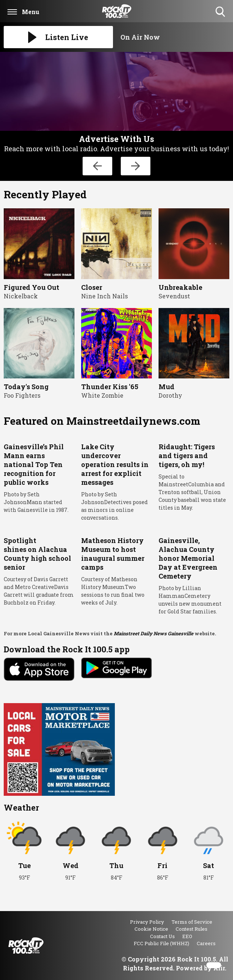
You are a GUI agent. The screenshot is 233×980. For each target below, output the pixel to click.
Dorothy (170, 395)
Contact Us (162, 936)
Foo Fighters (22, 395)
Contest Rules (192, 929)
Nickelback (21, 296)
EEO (187, 936)
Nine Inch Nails (104, 296)
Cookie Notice (151, 929)
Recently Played (45, 194)
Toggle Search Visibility (221, 12)
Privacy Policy (147, 922)
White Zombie (102, 395)
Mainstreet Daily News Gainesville (154, 633)
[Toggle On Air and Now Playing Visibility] (175, 37)
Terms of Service (192, 922)
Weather (21, 807)
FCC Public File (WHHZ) (162, 943)
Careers (206, 943)
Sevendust (174, 296)
